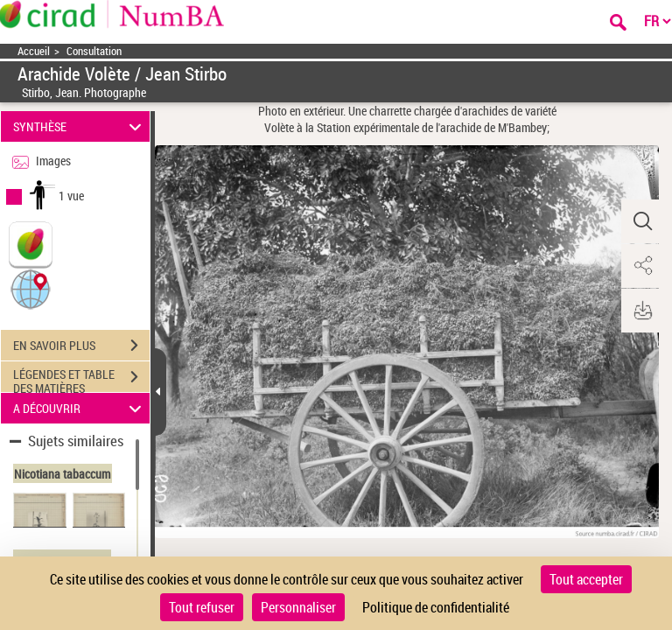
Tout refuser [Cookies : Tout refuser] (202, 607)
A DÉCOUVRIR (80, 408)
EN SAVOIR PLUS (81, 346)
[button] (31, 288)
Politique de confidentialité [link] (436, 607)
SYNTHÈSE (80, 126)
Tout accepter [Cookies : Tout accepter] (586, 579)
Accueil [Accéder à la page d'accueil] (34, 51)
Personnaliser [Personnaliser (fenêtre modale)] (298, 607)
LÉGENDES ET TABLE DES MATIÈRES (81, 379)
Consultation (94, 51)
